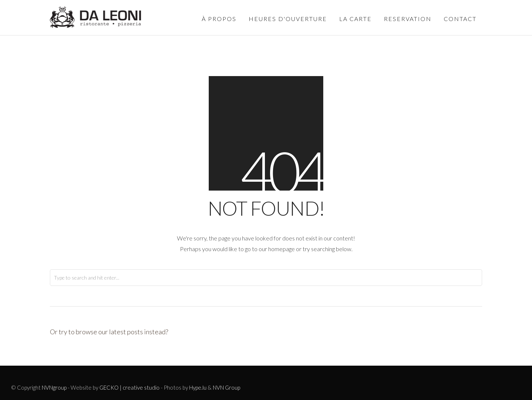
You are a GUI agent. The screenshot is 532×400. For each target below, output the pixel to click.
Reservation (408, 19)
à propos (219, 19)
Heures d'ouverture (288, 19)
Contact (460, 19)
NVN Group (226, 387)
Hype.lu (198, 387)
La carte (355, 19)
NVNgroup (54, 387)
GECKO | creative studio (129, 387)
